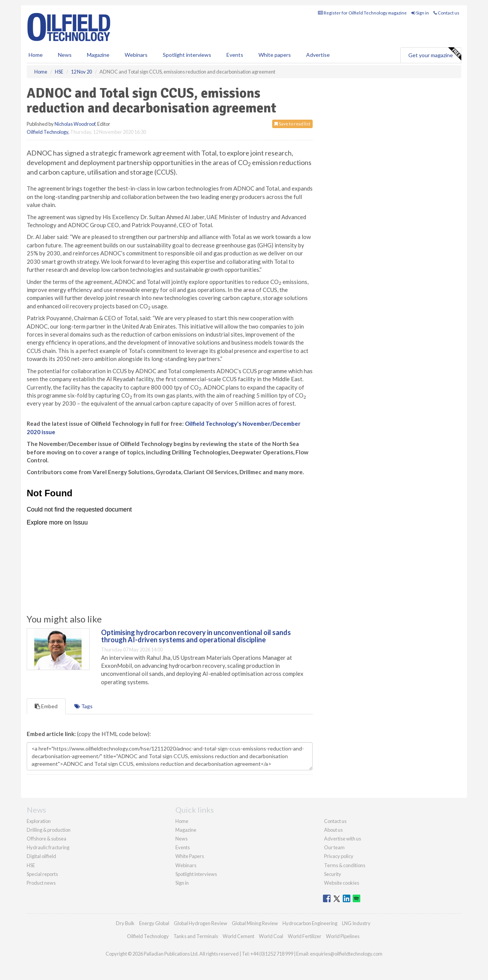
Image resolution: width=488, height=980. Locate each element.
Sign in (420, 13)
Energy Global (154, 923)
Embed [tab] (46, 706)
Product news (41, 883)
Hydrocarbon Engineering (310, 923)
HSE (31, 865)
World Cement (238, 936)
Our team (334, 847)
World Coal (271, 936)
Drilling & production (49, 830)
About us (333, 830)
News (181, 839)
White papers (275, 55)
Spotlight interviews (187, 55)
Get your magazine (435, 54)
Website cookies (342, 883)
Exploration (39, 821)
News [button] (65, 55)
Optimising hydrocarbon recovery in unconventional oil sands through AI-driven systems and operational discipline (196, 636)
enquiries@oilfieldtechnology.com (346, 954)
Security (333, 874)
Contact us (446, 13)
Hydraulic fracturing (48, 847)
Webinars (136, 55)
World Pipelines (343, 936)
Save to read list (292, 124)
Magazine (98, 55)
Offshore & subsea (47, 839)
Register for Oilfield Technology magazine (362, 13)
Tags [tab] (83, 706)
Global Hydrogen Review (201, 923)
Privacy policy (339, 856)
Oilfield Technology (47, 132)
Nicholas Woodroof (75, 124)
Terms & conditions (345, 865)
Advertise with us (343, 839)
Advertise (318, 55)
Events (235, 55)
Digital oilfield (41, 856)
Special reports (42, 874)
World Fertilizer (305, 936)
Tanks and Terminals (196, 936)
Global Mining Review (255, 923)
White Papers (190, 856)
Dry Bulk (125, 923)
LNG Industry (356, 923)
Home (36, 55)
